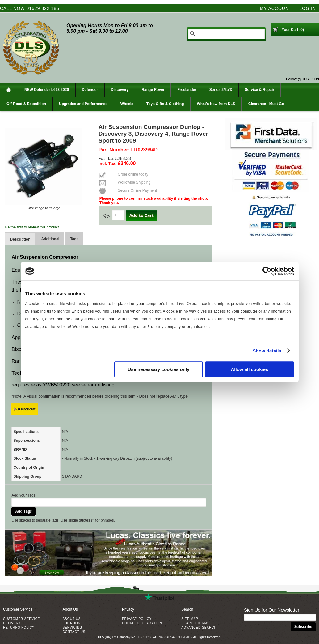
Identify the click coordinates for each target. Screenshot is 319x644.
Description (20, 239)
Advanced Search (199, 627)
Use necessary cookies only (158, 369)
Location (71, 623)
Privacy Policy (137, 619)
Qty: (107, 215)
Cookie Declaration (142, 623)
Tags (74, 239)
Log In (308, 8)
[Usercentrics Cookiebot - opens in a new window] (267, 271)
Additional (50, 239)
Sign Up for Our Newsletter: (272, 610)
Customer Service (22, 619)
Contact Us (74, 632)
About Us (71, 619)
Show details (267, 351)
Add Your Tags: (24, 495)
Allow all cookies (250, 369)
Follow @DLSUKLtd (302, 79)
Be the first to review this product (32, 227)
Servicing (72, 627)
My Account (276, 8)
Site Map (190, 619)
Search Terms (195, 623)
